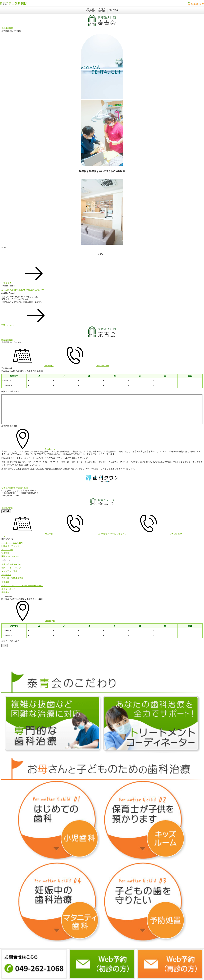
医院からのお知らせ (10, 556)
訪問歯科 (5, 592)
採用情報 (5, 553)
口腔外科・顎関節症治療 (12, 578)
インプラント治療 (9, 571)
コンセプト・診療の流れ (12, 543)
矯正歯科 (5, 582)
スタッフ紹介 (7, 550)
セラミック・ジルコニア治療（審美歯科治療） (22, 586)
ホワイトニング (8, 589)
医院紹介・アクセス (10, 546)
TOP (3, 536)
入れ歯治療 (6, 575)
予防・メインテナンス (11, 568)
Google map (28, 449)
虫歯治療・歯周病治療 (11, 564)
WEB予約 (27, 366)
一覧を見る (28, 283)
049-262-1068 (81, 366)
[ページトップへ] (4, 646)
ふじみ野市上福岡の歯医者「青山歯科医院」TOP (23, 290)
